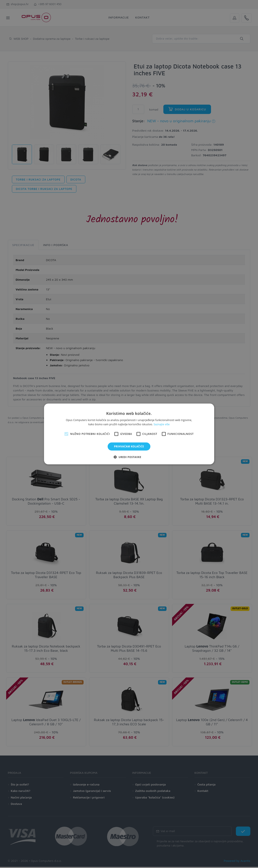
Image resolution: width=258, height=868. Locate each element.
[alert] (129, 434)
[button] (129, 457)
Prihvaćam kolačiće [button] (129, 446)
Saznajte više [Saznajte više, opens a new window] (162, 424)
